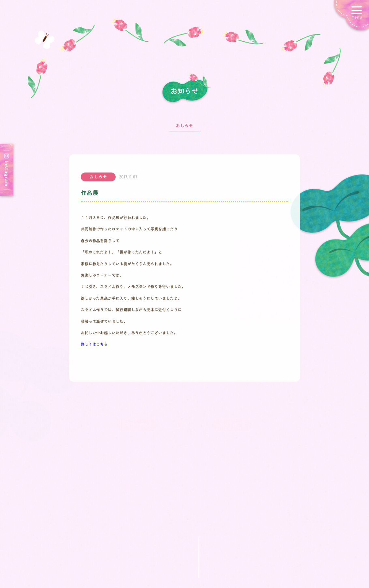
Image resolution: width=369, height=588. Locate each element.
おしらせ (185, 128)
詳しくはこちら (94, 347)
